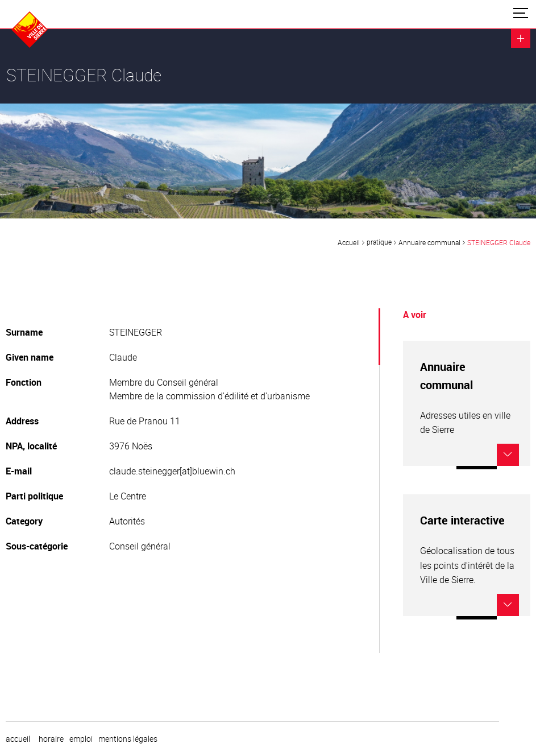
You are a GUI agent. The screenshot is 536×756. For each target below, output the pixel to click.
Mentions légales (128, 739)
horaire (51, 739)
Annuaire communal (429, 242)
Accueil (349, 242)
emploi (81, 739)
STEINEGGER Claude (499, 242)
